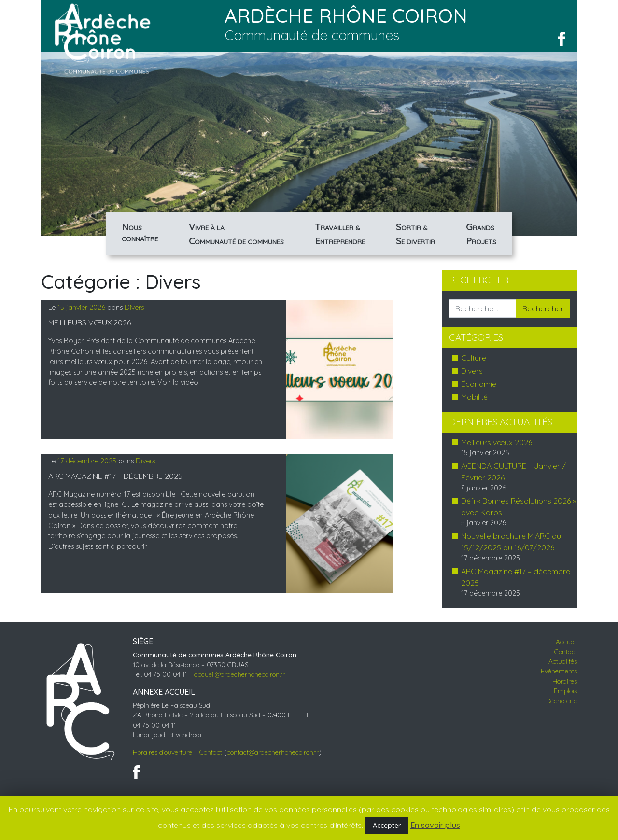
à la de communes (236, 234)
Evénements (559, 671)
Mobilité (474, 397)
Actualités (563, 661)
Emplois (565, 691)
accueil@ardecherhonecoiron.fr (239, 674)
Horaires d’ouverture (162, 752)
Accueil (566, 641)
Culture (474, 358)
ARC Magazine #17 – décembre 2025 (115, 476)
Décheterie (562, 701)
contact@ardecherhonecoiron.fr (273, 752)
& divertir (415, 234)
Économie (479, 384)
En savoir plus (435, 825)
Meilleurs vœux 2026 (90, 322)
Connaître (140, 231)
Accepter (387, 826)
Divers (134, 308)
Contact (211, 752)
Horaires (565, 681)
